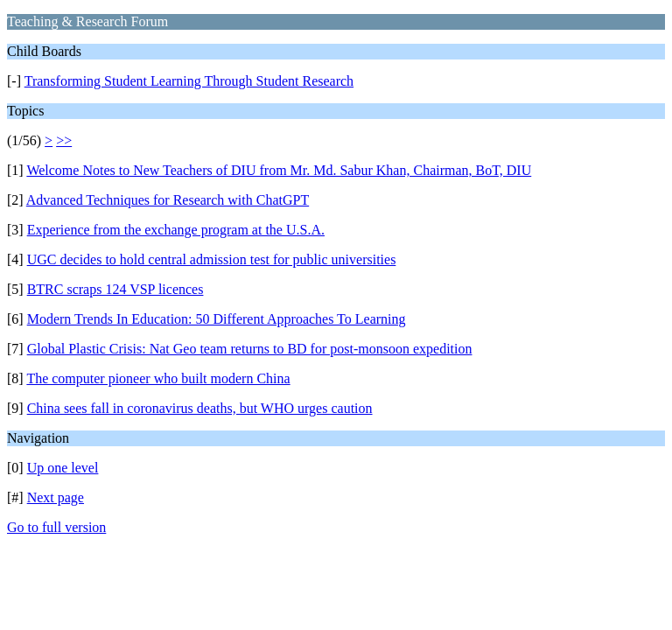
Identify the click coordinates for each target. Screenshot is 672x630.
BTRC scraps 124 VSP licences (115, 289)
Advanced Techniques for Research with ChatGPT (168, 200)
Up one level (63, 468)
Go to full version (56, 527)
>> (64, 140)
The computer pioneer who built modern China (158, 378)
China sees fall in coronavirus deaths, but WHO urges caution (200, 408)
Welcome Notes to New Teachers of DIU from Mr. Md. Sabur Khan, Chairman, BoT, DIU (279, 170)
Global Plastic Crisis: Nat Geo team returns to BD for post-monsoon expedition (250, 349)
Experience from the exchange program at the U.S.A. (176, 230)
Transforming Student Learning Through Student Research (189, 81)
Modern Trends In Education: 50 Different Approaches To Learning (217, 319)
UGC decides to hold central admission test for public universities (212, 259)
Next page (56, 497)
